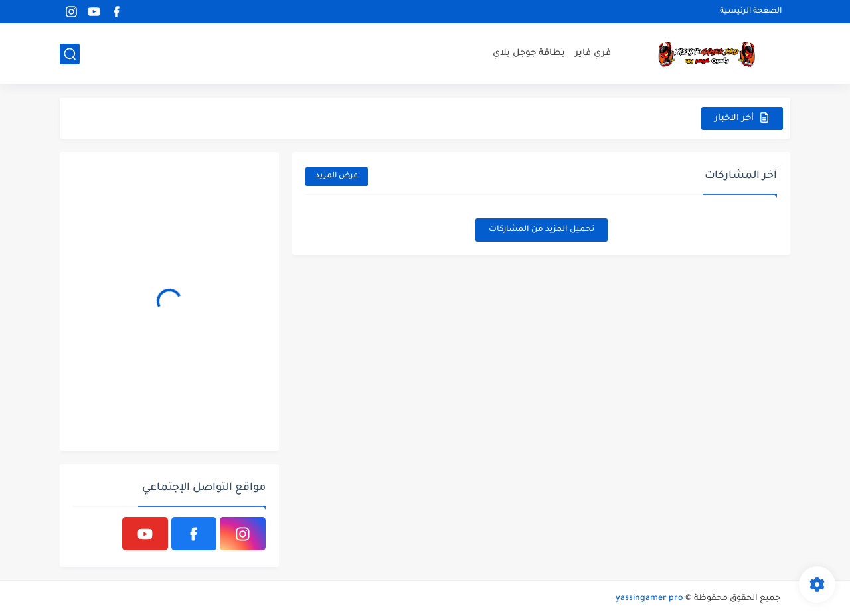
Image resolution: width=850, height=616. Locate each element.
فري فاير (593, 53)
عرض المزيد (337, 176)
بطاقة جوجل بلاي (529, 53)
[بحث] (70, 54)
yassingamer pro (649, 599)
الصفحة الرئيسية (751, 12)
